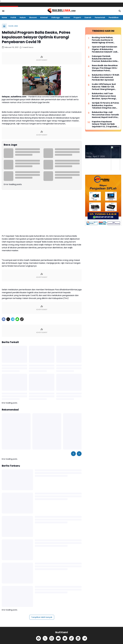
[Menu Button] (3, 11)
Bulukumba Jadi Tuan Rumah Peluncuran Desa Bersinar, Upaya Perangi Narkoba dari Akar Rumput (105, 267)
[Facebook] (4, 372)
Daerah (88, 17)
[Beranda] (4, 26)
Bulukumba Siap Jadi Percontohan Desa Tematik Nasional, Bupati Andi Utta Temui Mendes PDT (105, 286)
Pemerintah (100, 17)
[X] (8, 372)
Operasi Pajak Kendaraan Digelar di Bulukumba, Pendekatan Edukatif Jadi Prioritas (105, 220)
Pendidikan (114, 17)
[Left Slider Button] (73, 507)
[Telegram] (13, 372)
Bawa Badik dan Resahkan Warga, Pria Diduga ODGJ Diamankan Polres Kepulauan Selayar (105, 239)
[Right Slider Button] (79, 507)
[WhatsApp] (17, 372)
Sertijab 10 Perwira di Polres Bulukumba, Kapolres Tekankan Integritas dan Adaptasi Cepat (105, 276)
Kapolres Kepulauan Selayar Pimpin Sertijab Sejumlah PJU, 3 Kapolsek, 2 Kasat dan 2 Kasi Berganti (105, 295)
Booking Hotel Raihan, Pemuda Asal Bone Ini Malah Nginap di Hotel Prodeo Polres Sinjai (103, 211)
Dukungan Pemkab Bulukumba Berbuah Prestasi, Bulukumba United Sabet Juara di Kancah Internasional (105, 230)
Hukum (23, 17)
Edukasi (67, 17)
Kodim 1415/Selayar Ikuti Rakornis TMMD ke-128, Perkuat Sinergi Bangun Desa (104, 258)
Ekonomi (33, 17)
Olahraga (55, 17)
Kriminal (44, 17)
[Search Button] (120, 11)
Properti (77, 17)
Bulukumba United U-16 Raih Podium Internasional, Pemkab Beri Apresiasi (106, 248)
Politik (13, 17)
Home (4, 17)
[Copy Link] (22, 372)
